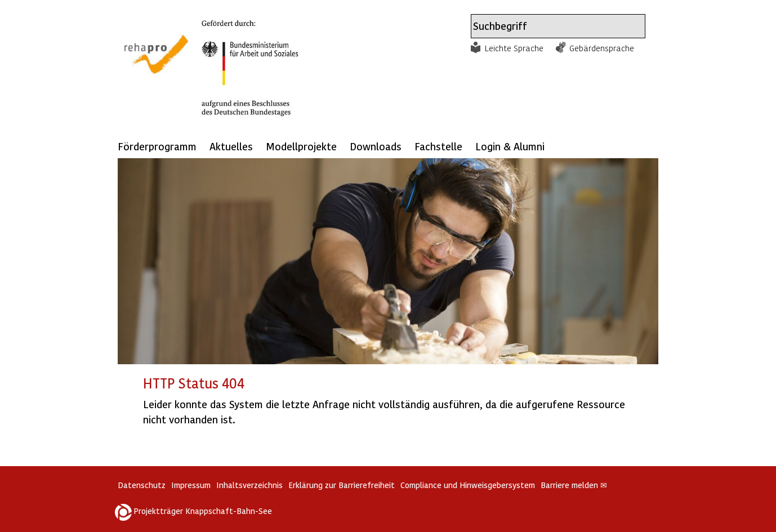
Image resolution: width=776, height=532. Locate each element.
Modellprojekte (301, 146)
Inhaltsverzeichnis (249, 485)
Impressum (191, 485)
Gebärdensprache (602, 48)
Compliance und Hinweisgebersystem (468, 485)
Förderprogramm (157, 146)
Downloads (376, 146)
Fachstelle (438, 146)
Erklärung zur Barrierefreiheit (342, 485)
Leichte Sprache (514, 48)
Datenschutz (142, 485)
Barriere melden (574, 485)
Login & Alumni (510, 146)
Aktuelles (231, 146)
